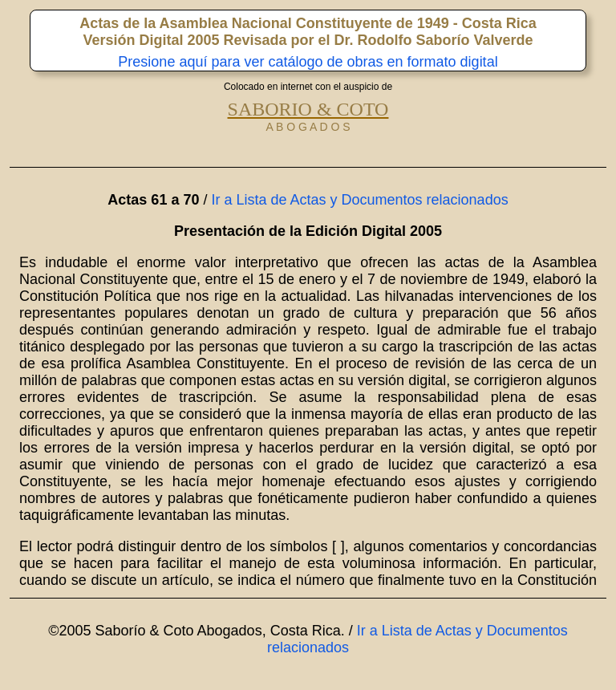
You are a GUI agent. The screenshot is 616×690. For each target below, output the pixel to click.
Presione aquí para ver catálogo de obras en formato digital (308, 62)
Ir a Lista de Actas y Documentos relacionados (359, 200)
